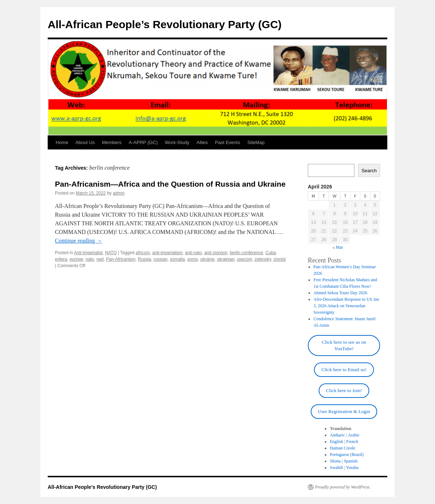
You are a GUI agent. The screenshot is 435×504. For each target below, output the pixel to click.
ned (100, 259)
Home (62, 142)
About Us (85, 142)
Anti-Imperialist (88, 253)
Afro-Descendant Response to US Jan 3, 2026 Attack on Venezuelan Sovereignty (346, 306)
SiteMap (256, 142)
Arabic (354, 435)
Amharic (337, 435)
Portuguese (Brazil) (347, 455)
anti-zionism (216, 253)
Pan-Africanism (120, 259)
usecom (245, 259)
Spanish (350, 461)
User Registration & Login (344, 411)
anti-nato (193, 253)
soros (192, 259)
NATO (111, 253)
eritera (61, 259)
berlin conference (246, 253)
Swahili (337, 468)
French (352, 442)
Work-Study (177, 142)
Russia (145, 259)
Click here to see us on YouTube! (344, 345)
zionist (280, 259)
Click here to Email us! (344, 370)
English (337, 442)
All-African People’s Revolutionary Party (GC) (165, 24)
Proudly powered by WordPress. (343, 487)
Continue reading (79, 241)
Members (112, 142)
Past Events (227, 142)
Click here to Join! (344, 390)
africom (143, 253)
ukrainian (226, 259)
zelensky (263, 259)
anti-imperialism (167, 253)
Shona (335, 461)
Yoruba (352, 468)
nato (90, 259)
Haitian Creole (343, 448)
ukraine (207, 259)
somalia (177, 259)
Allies (202, 142)
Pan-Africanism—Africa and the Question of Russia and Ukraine (170, 184)
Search (369, 171)
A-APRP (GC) (143, 142)
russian (161, 259)
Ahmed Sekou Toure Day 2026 (341, 293)
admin (119, 193)
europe (76, 259)
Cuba (271, 253)
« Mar (338, 247)
